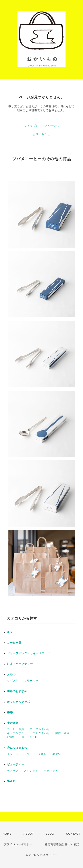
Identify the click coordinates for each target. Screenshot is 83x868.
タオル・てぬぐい (50, 754)
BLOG (50, 834)
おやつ (11, 674)
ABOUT (29, 834)
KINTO (34, 737)
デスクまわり (41, 733)
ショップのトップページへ (42, 126)
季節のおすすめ (17, 691)
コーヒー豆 (14, 643)
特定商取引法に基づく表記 (62, 844)
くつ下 (28, 754)
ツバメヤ (13, 681)
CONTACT (73, 834)
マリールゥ (31, 681)
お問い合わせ (42, 134)
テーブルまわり (40, 729)
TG (22, 737)
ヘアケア (13, 771)
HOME (7, 834)
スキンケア (31, 771)
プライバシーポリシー (18, 844)
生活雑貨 (13, 723)
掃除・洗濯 (63, 733)
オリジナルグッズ (19, 702)
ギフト (11, 632)
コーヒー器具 (16, 729)
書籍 (10, 712)
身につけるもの (17, 748)
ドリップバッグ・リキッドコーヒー (30, 653)
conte (11, 737)
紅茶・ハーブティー (20, 664)
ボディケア (51, 771)
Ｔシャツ (13, 754)
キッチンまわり (17, 733)
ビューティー (16, 764)
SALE (11, 781)
